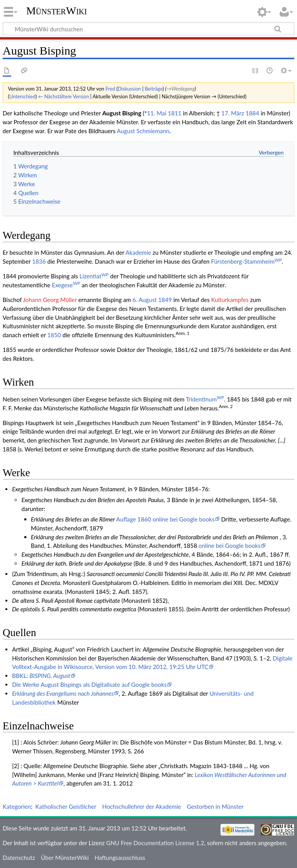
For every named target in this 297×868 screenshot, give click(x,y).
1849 (165, 300)
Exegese (66, 285)
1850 (54, 335)
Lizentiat (94, 276)
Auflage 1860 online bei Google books (166, 519)
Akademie (138, 252)
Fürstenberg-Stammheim (247, 261)
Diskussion (129, 89)
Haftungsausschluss (120, 858)
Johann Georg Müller (50, 300)
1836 (39, 261)
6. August (144, 300)
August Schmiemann (143, 131)
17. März (233, 113)
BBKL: (41, 676)
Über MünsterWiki (65, 858)
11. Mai (157, 113)
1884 (252, 113)
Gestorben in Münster (215, 806)
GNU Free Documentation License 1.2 (155, 843)
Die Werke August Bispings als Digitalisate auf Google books (89, 684)
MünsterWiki (57, 11)
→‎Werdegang (181, 89)
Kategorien (17, 806)
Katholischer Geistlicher (66, 806)
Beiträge (154, 89)
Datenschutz (19, 858)
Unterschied (22, 96)
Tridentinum (205, 399)
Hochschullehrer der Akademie (142, 806)
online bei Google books (229, 546)
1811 (175, 113)
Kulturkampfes (230, 300)
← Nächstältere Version (63, 96)
